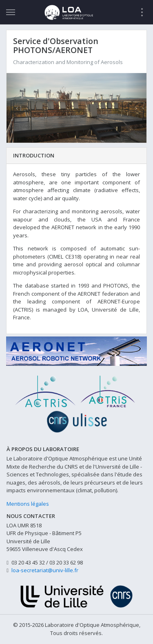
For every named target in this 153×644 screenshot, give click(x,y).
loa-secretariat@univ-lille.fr (45, 570)
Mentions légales (28, 504)
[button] (17, 108)
